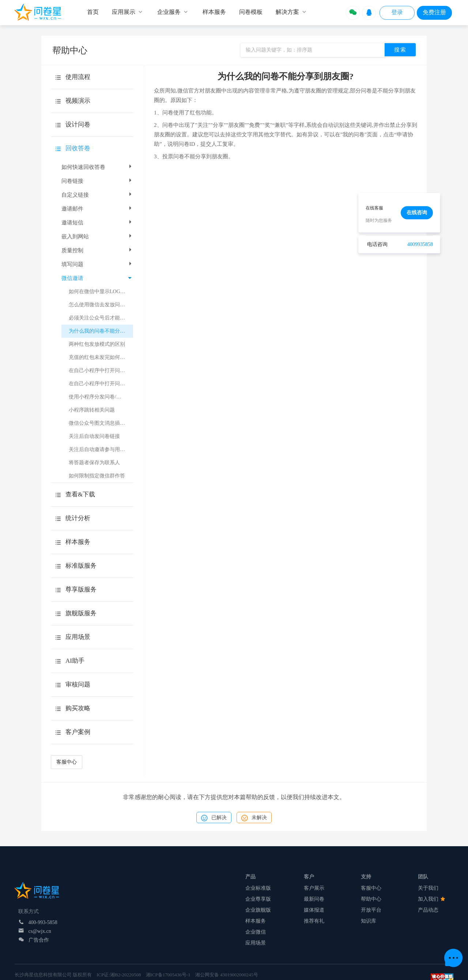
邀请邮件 (97, 209)
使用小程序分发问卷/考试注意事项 (101, 397)
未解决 (254, 818)
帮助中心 (371, 899)
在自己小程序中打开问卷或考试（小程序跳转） (101, 384)
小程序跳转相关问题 (92, 410)
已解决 (214, 818)
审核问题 (78, 684)
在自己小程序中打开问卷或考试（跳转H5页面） (101, 370)
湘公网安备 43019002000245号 (227, 975)
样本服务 (256, 921)
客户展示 (314, 888)
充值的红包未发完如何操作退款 (101, 357)
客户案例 (78, 732)
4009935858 (420, 244)
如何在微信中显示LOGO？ (99, 292)
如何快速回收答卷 (97, 167)
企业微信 (256, 932)
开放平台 (371, 910)
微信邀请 (97, 278)
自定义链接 (97, 195)
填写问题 (97, 264)
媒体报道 (314, 910)
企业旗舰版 (258, 910)
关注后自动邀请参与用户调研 (101, 449)
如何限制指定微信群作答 (97, 476)
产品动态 (428, 910)
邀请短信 (97, 223)
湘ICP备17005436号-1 (168, 975)
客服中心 (67, 762)
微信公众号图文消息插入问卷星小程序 (101, 423)
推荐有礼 (314, 921)
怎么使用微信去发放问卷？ (99, 305)
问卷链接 (97, 181)
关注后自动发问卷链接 (94, 436)
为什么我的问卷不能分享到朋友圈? (101, 331)
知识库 (369, 921)
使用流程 (78, 77)
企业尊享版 (258, 899)
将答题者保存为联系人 (94, 463)
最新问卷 (314, 899)
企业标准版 (258, 888)
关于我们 (428, 888)
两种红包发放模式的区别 (97, 344)
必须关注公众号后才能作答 (99, 318)
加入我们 (431, 899)
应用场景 (256, 943)
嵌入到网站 (97, 237)
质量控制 (97, 250)
